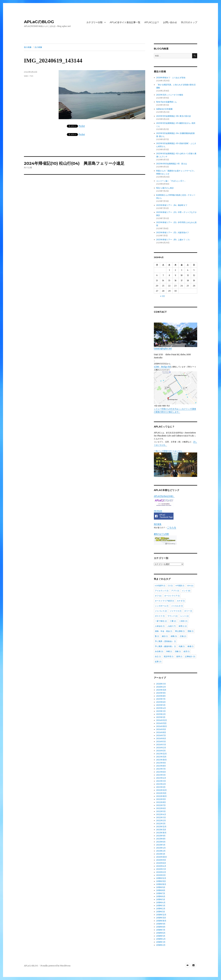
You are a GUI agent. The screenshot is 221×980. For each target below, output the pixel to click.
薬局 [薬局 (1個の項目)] (179, 656)
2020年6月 (161, 863)
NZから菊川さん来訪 (165, 188)
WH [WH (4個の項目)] (190, 586)
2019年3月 (161, 906)
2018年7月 (161, 930)
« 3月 (162, 296)
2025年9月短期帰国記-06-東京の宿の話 (174, 116)
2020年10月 (162, 857)
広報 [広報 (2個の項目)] (183, 636)
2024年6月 (161, 739)
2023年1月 (161, 787)
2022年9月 (161, 799)
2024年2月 (161, 748)
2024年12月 (162, 720)
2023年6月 (161, 772)
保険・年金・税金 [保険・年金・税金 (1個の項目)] (163, 631)
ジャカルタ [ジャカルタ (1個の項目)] (177, 606)
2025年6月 (161, 702)
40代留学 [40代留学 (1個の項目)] (160, 586)
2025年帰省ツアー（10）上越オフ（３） (174, 240)
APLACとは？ (152, 22)
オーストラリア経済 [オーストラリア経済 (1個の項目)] (164, 601)
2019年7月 (161, 893)
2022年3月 (161, 817)
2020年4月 (161, 866)
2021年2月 (161, 851)
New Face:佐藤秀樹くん (167, 102)
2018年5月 (161, 936)
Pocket (82, 126)
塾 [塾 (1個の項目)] (157, 636)
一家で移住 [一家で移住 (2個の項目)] (161, 621)
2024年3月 (161, 745)
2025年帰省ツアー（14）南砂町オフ (172, 205)
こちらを (172, 527)
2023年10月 (161, 760)
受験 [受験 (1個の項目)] (190, 631)
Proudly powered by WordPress (55, 966)
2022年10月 (161, 796)
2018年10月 (161, 921)
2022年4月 (161, 814)
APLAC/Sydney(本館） (164, 496)
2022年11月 (161, 793)
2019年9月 (161, 887)
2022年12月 (161, 790)
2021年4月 (161, 848)
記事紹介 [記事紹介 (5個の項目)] (190, 656)
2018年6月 (161, 933)
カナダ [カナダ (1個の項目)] (181, 601)
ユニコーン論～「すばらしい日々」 (171, 181)
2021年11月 (161, 830)
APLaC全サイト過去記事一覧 (125, 22)
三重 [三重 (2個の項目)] (173, 621)
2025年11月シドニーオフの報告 (170, 95)
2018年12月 (161, 915)
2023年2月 (161, 784)
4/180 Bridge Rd (162, 367)
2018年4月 (161, 939)
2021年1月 (161, 854)
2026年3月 (161, 684)
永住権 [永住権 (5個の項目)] (159, 651)
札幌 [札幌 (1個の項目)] (182, 646)
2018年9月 (161, 924)
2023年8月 (161, 766)
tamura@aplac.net (176, 336)
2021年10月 (161, 833)
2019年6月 (161, 896)
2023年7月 (161, 769)
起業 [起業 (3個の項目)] (158, 661)
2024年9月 (161, 729)
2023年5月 (161, 775)
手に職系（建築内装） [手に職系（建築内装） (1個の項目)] (165, 646)
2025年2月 (161, 714)
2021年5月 (161, 845)
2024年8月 (161, 732)
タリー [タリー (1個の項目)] (188, 611)
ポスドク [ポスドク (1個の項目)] (160, 616)
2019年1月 (161, 912)
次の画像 (38, 47)
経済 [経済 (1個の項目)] (187, 651)
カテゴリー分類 (94, 22)
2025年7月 (161, 699)
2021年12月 (161, 827)
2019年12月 (161, 878)
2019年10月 (161, 884)
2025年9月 (161, 693)
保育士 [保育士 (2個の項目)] (183, 626)
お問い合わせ (170, 22)
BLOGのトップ (189, 22)
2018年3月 (161, 942)
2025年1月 (161, 717)
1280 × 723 (29, 76)
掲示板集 (158, 524)
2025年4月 (161, 708)
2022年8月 (161, 802)
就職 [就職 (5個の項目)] (174, 636)
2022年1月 (161, 824)
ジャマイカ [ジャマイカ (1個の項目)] (176, 611)
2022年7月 (161, 805)
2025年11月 (161, 690)
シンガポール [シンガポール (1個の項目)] (162, 606)
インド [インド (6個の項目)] (186, 591)
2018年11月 (161, 918)
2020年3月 (161, 869)
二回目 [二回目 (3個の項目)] (183, 621)
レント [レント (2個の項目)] (185, 616)
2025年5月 (161, 705)
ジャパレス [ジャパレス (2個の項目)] (161, 611)
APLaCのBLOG (39, 22)
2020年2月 (161, 872)
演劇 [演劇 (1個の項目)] (178, 651)
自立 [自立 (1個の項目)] (158, 656)
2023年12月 (161, 754)
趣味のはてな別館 (161, 534)
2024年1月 (161, 751)
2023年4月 (161, 778)
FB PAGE (158, 511)
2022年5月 (161, 811)
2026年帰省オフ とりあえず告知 (172, 78)
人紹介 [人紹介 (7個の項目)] (172, 626)
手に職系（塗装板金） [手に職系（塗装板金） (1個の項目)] (165, 641)
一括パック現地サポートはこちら (176, 463)
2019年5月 (161, 900)
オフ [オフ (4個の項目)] (158, 596)
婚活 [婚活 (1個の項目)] (165, 636)
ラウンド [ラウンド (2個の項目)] (172, 616)
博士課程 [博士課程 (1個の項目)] (180, 631)
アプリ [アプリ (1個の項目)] (175, 591)
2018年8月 (161, 927)
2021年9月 (161, 836)
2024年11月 (161, 723)
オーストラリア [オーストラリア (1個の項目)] (172, 596)
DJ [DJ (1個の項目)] (170, 586)
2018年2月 (161, 945)
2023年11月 (161, 757)
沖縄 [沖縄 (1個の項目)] (169, 651)
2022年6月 (161, 808)
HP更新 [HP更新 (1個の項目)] (180, 586)
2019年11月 (161, 881)
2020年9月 (161, 860)
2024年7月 (161, 735)
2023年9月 (161, 763)
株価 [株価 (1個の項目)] (190, 646)
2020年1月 (161, 875)
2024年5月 (161, 742)
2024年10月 (162, 726)
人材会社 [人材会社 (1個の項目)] (160, 626)
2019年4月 (161, 903)
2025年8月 (161, 696)
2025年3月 (161, 711)
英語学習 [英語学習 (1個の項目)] (169, 656)
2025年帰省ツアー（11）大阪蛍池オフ (172, 233)
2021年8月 (161, 839)
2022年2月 (161, 821)
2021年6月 (161, 842)
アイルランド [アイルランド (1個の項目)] (162, 591)
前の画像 (28, 47)
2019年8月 (161, 890)
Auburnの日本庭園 (165, 109)
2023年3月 (161, 781)
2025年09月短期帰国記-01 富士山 (172, 164)
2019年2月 (161, 909)
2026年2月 (161, 687)
